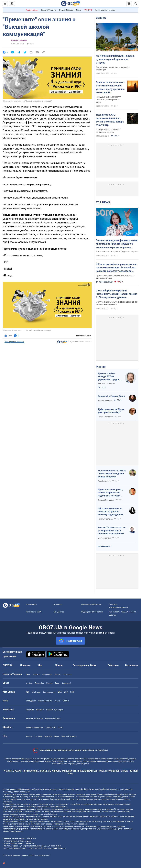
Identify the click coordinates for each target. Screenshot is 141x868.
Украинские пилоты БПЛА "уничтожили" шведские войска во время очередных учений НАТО (112, 474)
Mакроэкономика (53, 719)
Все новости (132, 665)
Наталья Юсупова (105, 519)
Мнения (101, 367)
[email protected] (35, 848)
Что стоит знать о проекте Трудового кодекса (117, 252)
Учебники (36, 692)
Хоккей (49, 683)
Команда (58, 604)
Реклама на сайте (34, 612)
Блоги (93, 665)
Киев (28, 674)
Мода (56, 736)
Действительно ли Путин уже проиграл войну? (111, 411)
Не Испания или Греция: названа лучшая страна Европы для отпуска (115, 59)
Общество (113, 665)
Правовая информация (91, 604)
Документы (59, 612)
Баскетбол (39, 683)
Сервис (66, 701)
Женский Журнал (69, 736)
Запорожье (47, 674)
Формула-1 (66, 683)
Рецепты (30, 710)
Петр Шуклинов (104, 481)
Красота (48, 736)
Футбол (29, 683)
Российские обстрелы (105, 10)
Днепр (57, 674)
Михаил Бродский (105, 401)
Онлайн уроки (49, 692)
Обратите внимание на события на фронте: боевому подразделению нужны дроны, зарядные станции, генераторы (111, 512)
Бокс (57, 683)
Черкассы (67, 674)
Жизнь (59, 665)
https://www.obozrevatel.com (96, 789)
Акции (58, 701)
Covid (60, 727)
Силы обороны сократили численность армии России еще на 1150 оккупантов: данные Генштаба (117, 294)
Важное (101, 18)
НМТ (72, 692)
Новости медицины (35, 727)
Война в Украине (48, 10)
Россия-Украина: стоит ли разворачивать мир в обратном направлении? (112, 531)
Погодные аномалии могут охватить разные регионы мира (108, 100)
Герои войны (32, 10)
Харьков (36, 674)
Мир (40, 665)
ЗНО (66, 692)
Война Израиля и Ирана (70, 10)
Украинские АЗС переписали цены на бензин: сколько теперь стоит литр (110, 120)
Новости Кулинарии (55, 710)
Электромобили (45, 701)
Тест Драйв (31, 701)
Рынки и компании (19, 40)
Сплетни (38, 736)
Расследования (81, 665)
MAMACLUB (51, 727)
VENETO (88, 10)
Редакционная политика (14, 342)
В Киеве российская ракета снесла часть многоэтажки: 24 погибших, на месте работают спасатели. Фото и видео (117, 268)
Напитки (40, 710)
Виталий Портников (106, 500)
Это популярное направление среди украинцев (112, 68)
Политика (25, 665)
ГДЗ (28, 692)
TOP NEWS (103, 202)
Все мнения (104, 546)
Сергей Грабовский (106, 417)
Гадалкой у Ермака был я (112, 396)
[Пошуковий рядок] (136, 4)
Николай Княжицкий (106, 384)
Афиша (29, 736)
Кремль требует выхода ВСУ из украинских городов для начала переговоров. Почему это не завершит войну (110, 377)
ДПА (60, 692)
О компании (31, 604)
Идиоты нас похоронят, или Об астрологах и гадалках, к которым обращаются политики (110, 493)
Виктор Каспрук (104, 538)
